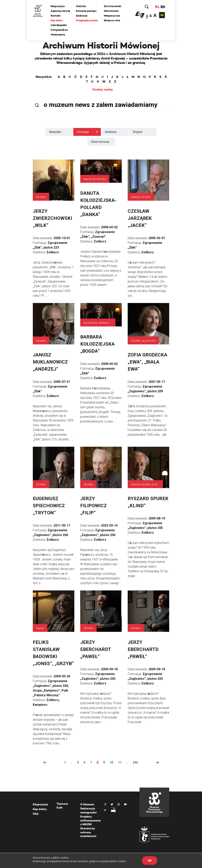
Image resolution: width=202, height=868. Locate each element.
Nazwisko (55, 132)
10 (111, 762)
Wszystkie (43, 77)
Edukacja (82, 16)
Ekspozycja (58, 6)
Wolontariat (111, 11)
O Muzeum (87, 804)
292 (135, 762)
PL (157, 7)
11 (120, 762)
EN (163, 7)
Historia (81, 6)
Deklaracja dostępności (88, 810)
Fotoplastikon (59, 30)
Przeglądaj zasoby (87, 20)
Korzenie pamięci (86, 11)
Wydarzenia (58, 35)
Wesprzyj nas (112, 16)
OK (150, 861)
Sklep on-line (112, 20)
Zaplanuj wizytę (60, 11)
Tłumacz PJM (62, 806)
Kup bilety (57, 20)
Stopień (138, 132)
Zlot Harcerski (112, 6)
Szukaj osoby (103, 90)
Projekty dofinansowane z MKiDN (90, 820)
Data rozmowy (100, 142)
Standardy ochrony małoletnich (88, 832)
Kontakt (56, 16)
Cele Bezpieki (59, 25)
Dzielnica (111, 132)
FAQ (36, 814)
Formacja (83, 132)
